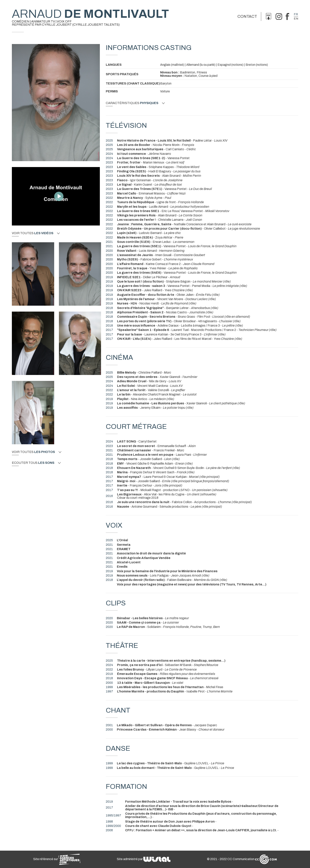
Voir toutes (36, 233)
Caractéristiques (135, 103)
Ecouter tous (36, 463)
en (296, 19)
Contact (247, 16)
